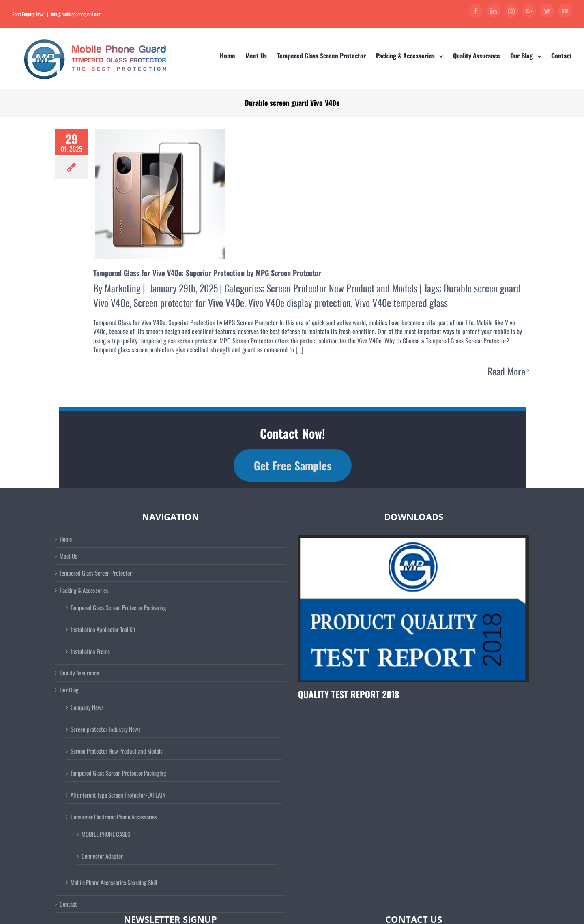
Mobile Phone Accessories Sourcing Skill (114, 882)
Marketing (123, 288)
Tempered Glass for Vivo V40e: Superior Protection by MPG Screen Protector (207, 273)
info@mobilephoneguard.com (76, 14)
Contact (68, 904)
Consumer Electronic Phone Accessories (114, 817)
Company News (87, 707)
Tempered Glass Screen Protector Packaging (118, 607)
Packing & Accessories (84, 590)
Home (66, 539)
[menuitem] (233, 56)
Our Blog (69, 690)
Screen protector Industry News (106, 729)
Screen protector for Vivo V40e (189, 302)
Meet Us (69, 556)
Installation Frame (90, 651)
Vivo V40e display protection (300, 302)
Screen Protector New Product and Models (342, 288)
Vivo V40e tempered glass (401, 302)
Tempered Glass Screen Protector (96, 573)
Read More (506, 371)
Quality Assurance (79, 673)
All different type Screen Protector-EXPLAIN (118, 795)
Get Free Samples (293, 465)
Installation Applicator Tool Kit (103, 629)
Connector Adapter (102, 856)
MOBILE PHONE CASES (106, 834)
